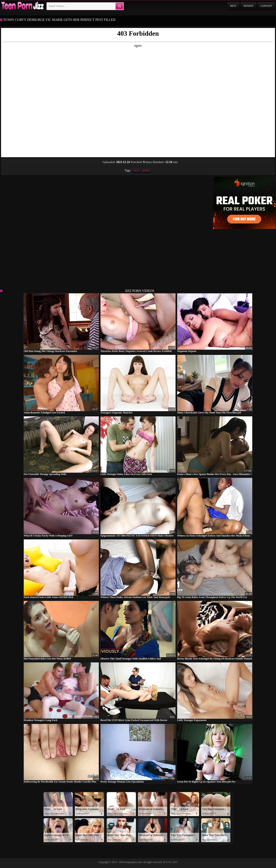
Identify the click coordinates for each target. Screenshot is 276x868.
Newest (249, 6)
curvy (136, 170)
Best (233, 6)
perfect (146, 170)
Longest (266, 6)
